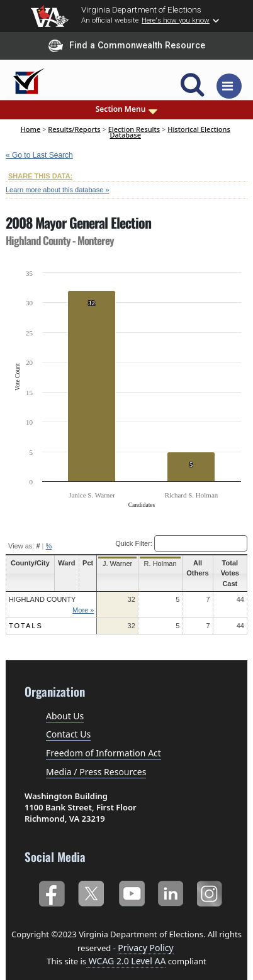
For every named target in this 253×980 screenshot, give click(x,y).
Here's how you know (176, 20)
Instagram (211, 882)
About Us (65, 705)
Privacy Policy (145, 937)
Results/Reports (74, 129)
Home (31, 129)
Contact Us (68, 724)
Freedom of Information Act (104, 743)
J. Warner (113, 563)
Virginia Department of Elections (141, 9)
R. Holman (154, 563)
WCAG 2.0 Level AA (126, 951)
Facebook (51, 882)
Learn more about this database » (58, 190)
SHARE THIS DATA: (40, 176)
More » (80, 599)
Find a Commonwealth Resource (127, 46)
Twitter (91, 882)
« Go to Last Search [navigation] (39, 155)
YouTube (131, 882)
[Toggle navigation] (229, 86)
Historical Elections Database (170, 132)
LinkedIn (171, 882)
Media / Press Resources (96, 762)
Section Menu (127, 109)
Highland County (42, 589)
